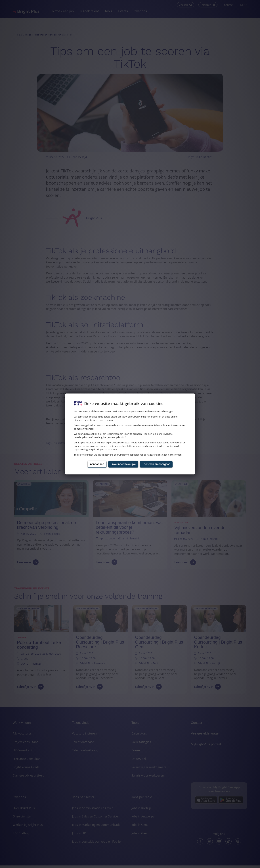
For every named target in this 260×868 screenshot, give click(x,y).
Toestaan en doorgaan (156, 464)
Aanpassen (97, 464)
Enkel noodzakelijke (123, 464)
